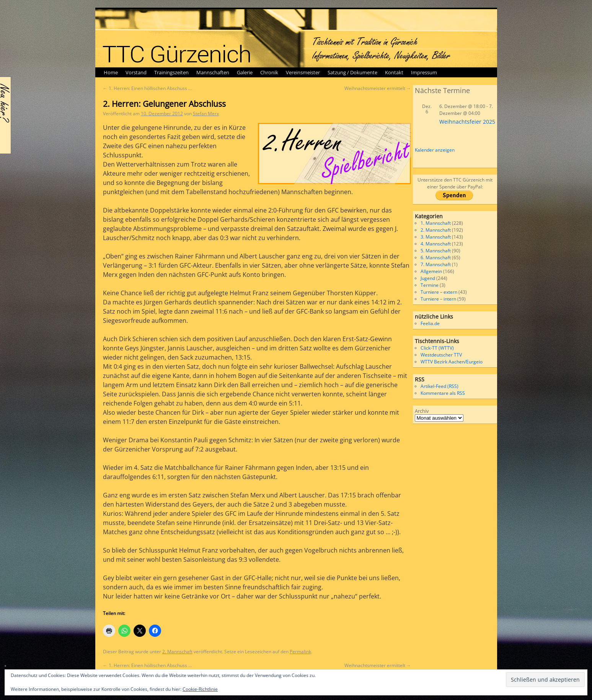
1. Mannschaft (436, 223)
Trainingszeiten (171, 72)
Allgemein (431, 271)
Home (111, 72)
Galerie (245, 72)
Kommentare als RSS (443, 393)
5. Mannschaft (436, 251)
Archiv (422, 411)
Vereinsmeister (303, 72)
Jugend (428, 278)
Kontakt (394, 72)
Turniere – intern (438, 299)
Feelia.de (430, 323)
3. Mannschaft (436, 237)
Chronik (269, 72)
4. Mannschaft (436, 244)
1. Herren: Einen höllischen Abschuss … (147, 88)
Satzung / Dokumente (352, 72)
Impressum (424, 72)
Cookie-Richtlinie (200, 689)
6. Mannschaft (436, 258)
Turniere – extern (439, 292)
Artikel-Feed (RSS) (440, 386)
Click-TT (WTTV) (437, 348)
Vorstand (136, 72)
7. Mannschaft (436, 264)
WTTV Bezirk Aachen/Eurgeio (452, 362)
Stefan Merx (206, 114)
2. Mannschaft (177, 652)
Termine (430, 285)
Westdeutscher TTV (441, 355)
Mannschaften (213, 72)
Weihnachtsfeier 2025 (467, 122)
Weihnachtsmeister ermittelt (378, 88)
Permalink (300, 652)
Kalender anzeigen (435, 150)
